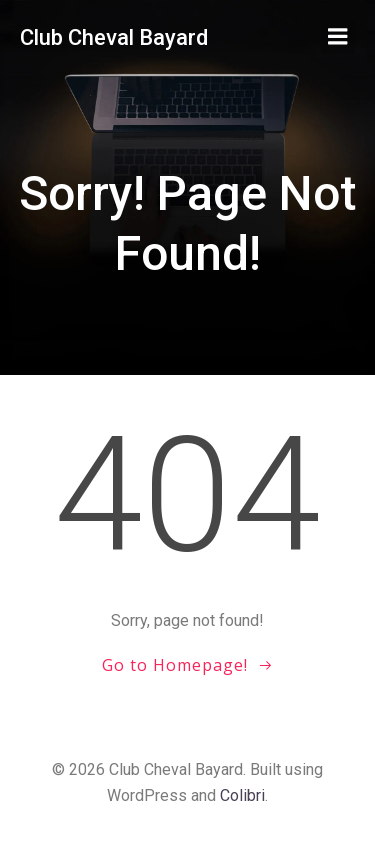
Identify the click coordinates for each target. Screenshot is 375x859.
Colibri (242, 795)
